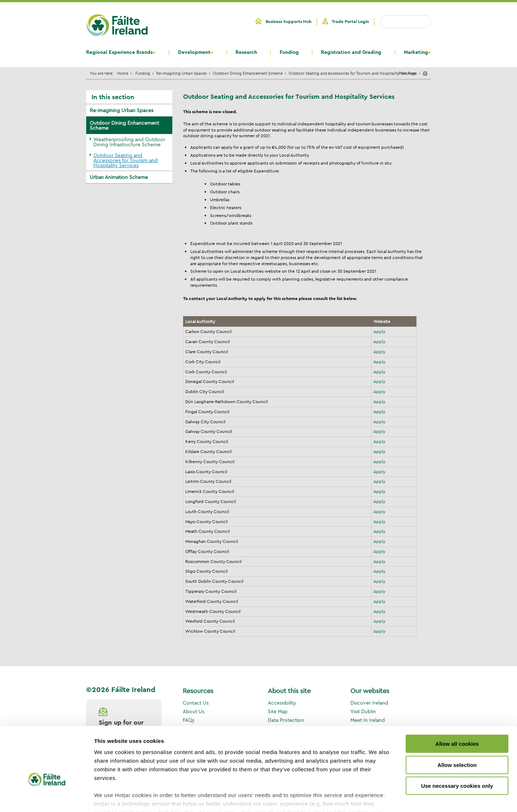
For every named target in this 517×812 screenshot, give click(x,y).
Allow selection (457, 722)
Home (123, 73)
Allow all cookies (457, 701)
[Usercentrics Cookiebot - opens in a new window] (46, 798)
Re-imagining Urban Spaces (181, 73)
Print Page (408, 73)
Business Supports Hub (289, 22)
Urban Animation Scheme (119, 177)
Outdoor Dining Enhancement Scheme (248, 73)
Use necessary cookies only (457, 743)
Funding (289, 52)
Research (246, 52)
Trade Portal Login (350, 22)
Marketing (416, 52)
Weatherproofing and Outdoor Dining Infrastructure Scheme (129, 142)
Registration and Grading (351, 52)
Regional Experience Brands (119, 52)
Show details (377, 798)
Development (194, 52)
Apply (379, 331)
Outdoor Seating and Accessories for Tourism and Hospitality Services (125, 160)
